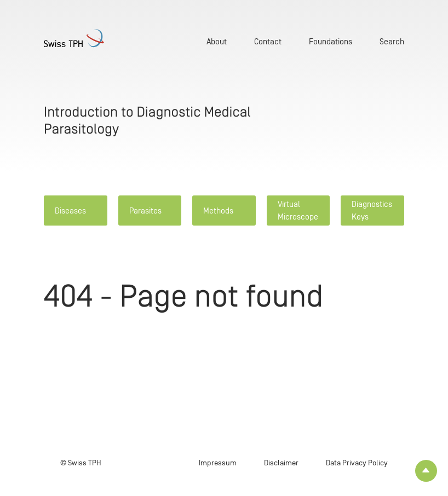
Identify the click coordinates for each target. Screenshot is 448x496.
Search (392, 41)
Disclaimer (281, 463)
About (217, 41)
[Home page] (74, 38)
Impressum (218, 463)
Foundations (331, 41)
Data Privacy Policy (357, 463)
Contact (268, 41)
